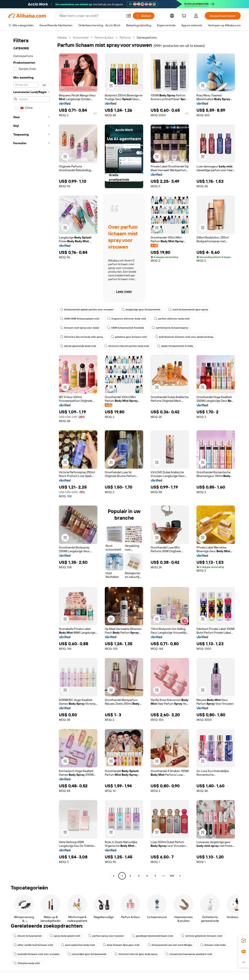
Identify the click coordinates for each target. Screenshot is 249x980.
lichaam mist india (213, 945)
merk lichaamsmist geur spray (188, 310)
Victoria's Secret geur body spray (136, 954)
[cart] (185, 16)
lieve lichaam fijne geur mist (121, 945)
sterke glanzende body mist (78, 346)
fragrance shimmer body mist (127, 319)
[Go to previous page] (114, 876)
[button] (129, 16)
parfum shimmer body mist (172, 319)
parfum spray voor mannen (106, 936)
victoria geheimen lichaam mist (202, 936)
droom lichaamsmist (28, 936)
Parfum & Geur (104, 38)
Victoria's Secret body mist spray (81, 337)
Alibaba (62, 38)
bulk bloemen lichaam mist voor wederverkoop (184, 337)
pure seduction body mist (78, 945)
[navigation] (32, 457)
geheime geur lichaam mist (129, 337)
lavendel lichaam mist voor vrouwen (37, 954)
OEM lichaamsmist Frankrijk (125, 328)
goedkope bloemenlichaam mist (153, 936)
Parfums (125, 38)
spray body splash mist (65, 936)
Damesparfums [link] (147, 38)
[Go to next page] (180, 876)
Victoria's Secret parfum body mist (127, 346)
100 (172, 876)
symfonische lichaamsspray (170, 328)
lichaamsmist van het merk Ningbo (170, 945)
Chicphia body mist (27, 963)
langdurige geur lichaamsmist (141, 310)
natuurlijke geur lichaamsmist (87, 954)
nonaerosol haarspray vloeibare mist (189, 954)
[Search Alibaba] (91, 16)
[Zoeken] (144, 16)
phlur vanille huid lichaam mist (33, 945)
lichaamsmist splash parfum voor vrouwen (87, 310)
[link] (244, 941)
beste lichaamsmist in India (175, 346)
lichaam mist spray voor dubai (80, 328)
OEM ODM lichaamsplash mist (80, 319)
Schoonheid (81, 38)
